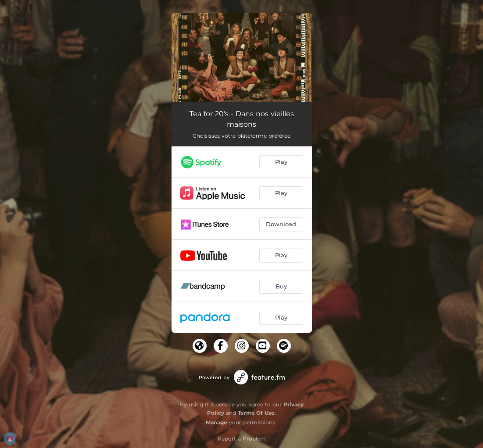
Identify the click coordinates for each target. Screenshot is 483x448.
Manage (216, 422)
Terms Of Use (256, 413)
